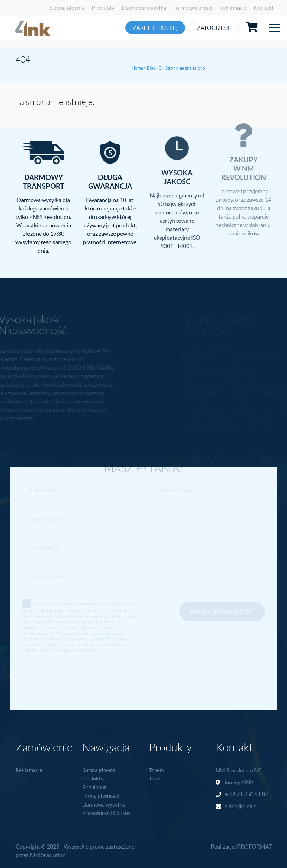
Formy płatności (193, 8)
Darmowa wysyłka (144, 8)
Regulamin (94, 787)
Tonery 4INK (239, 782)
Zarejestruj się (156, 28)
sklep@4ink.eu (242, 806)
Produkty (103, 8)
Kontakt (264, 8)
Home (137, 68)
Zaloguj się (223, 28)
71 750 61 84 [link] (252, 794)
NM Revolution (234, 770)
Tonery (157, 770)
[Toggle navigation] (274, 28)
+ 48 (231, 794)
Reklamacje (233, 8)
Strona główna (67, 8)
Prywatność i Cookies (107, 813)
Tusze (156, 779)
